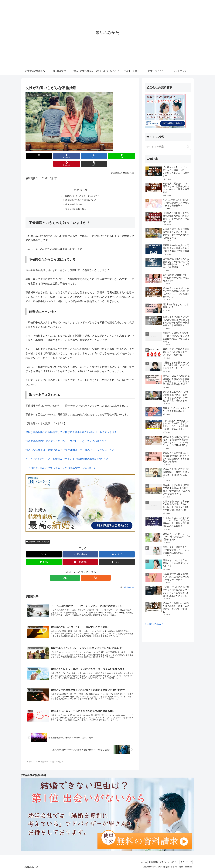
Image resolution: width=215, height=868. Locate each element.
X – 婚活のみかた (154, 624)
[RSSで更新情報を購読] (84, 571)
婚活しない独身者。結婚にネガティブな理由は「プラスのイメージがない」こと (70, 443)
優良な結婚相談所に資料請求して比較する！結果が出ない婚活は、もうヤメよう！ (71, 426)
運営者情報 (150, 859)
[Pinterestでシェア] (108, 156)
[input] (168, 147)
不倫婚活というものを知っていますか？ (81, 189)
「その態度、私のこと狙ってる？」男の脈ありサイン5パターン (61, 461)
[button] (126, 156)
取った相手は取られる (75, 202)
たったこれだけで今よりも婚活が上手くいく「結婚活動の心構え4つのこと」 (68, 452)
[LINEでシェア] (90, 156)
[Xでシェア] (34, 156)
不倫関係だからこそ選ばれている (81, 193)
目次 (76, 182)
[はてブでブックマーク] (71, 156)
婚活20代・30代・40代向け (38, 535)
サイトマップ (185, 859)
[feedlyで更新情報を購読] (77, 571)
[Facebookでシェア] (53, 156)
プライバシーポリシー (167, 859)
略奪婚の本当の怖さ (74, 197)
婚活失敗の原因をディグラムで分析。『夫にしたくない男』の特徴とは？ (66, 435)
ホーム (139, 859)
